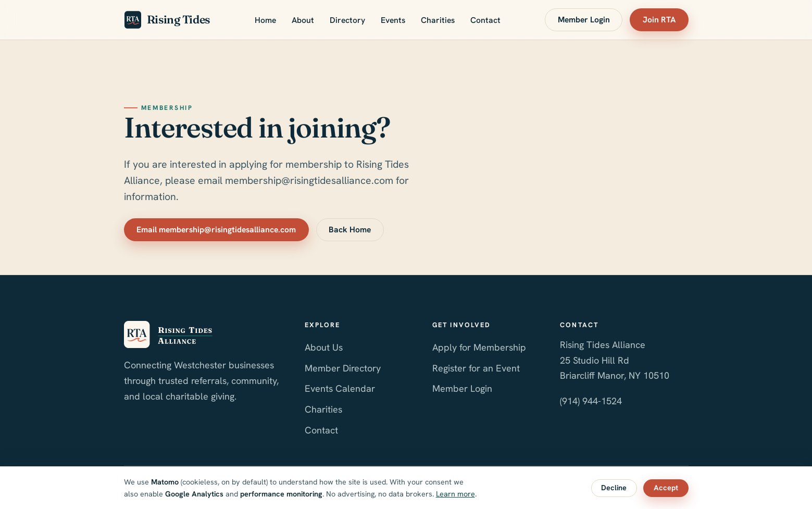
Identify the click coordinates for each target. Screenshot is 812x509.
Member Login (584, 20)
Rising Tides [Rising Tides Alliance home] (167, 20)
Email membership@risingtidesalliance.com (216, 229)
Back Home (350, 229)
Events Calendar (340, 388)
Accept (666, 488)
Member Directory (343, 368)
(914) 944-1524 (591, 401)
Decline (614, 488)
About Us (324, 347)
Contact (485, 20)
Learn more (455, 494)
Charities (438, 20)
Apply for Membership (479, 347)
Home (265, 20)
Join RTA (659, 20)
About (303, 20)
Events (393, 20)
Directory (347, 20)
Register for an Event (476, 368)
